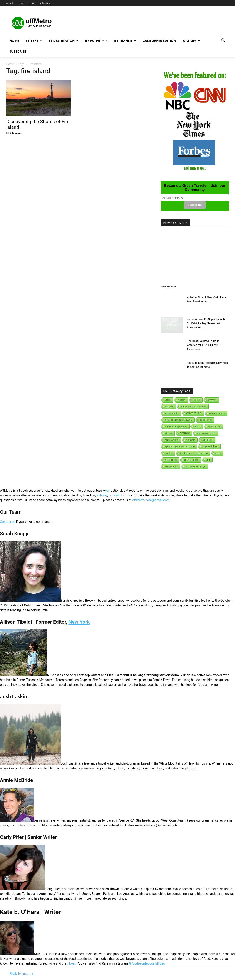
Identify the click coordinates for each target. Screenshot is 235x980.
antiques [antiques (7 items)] (208, 440)
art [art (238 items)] (208, 460)
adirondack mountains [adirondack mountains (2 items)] (194, 406)
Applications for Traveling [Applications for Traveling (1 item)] (194, 453)
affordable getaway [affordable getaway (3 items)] (176, 426)
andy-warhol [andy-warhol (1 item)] (172, 440)
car (107, 491)
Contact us (8, 522)
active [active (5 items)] (196, 400)
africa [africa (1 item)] (198, 426)
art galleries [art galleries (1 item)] (172, 466)
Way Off (191, 41)
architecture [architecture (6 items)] (191, 460)
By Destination (63, 41)
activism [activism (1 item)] (212, 400)
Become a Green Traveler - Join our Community (195, 188)
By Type (33, 41)
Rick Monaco (14, 133)
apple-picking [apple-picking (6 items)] (210, 446)
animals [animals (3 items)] (190, 440)
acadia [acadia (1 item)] (182, 400)
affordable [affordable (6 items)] (206, 420)
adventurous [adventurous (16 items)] (217, 413)
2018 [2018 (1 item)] (168, 400)
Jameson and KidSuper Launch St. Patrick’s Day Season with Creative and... (206, 323)
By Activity (96, 41)
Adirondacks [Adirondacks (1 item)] (172, 413)
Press (20, 3)
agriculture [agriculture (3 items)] (214, 426)
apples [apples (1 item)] (169, 453)
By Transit (125, 41)
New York (79, 622)
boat (116, 495)
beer (72, 963)
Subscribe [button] (45, 3)
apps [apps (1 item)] (218, 453)
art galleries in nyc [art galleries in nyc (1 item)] (195, 466)
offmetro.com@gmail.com (151, 500)
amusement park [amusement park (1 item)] (206, 433)
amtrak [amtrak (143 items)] (185, 433)
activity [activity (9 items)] (169, 406)
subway (102, 495)
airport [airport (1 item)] (169, 433)
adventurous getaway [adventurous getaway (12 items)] (179, 420)
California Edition (160, 41)
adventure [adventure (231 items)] (194, 413)
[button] (223, 41)
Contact (31, 3)
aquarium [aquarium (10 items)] (171, 460)
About (10, 3)
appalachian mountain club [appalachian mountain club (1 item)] (180, 446)
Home (14, 41)
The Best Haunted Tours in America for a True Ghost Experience (203, 345)
